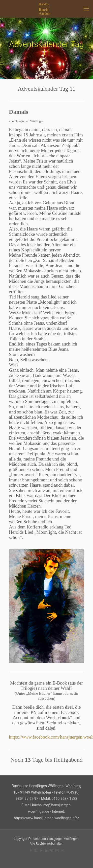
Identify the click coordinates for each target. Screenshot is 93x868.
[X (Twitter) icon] (36, 851)
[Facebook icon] (31, 851)
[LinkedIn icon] (46, 851)
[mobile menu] (86, 9)
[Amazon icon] (62, 851)
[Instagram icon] (57, 851)
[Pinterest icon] (52, 851)
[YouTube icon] (41, 851)
